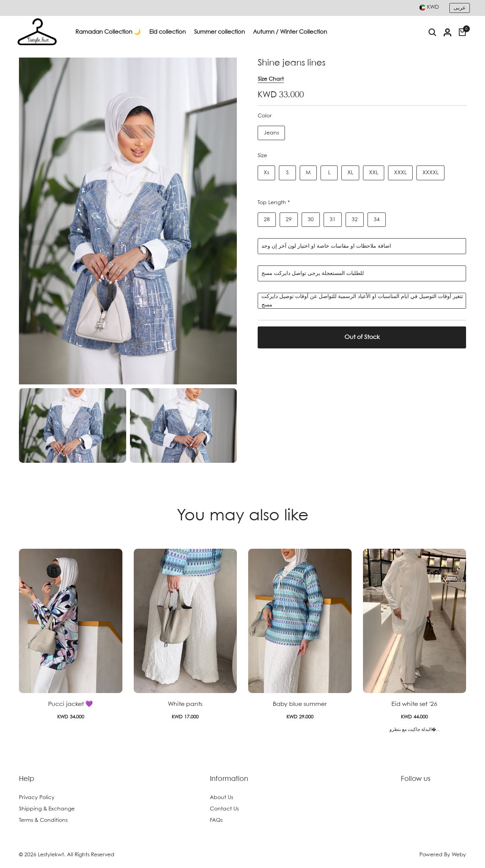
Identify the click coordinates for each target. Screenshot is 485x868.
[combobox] (429, 7)
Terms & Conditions (43, 820)
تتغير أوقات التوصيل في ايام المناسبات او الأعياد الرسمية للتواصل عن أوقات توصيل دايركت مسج (362, 301)
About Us (221, 798)
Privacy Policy (37, 798)
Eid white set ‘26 (414, 704)
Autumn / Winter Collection (290, 32)
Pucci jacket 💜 (70, 704)
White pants (185, 704)
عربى (460, 8)
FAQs (216, 820)
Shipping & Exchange (47, 809)
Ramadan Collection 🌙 (108, 32)
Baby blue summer (300, 704)
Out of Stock (362, 337)
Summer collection (219, 32)
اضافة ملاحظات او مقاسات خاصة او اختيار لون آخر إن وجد (326, 246)
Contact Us (224, 809)
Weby (459, 855)
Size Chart (271, 79)
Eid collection (167, 32)
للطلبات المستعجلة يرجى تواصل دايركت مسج (313, 273)
